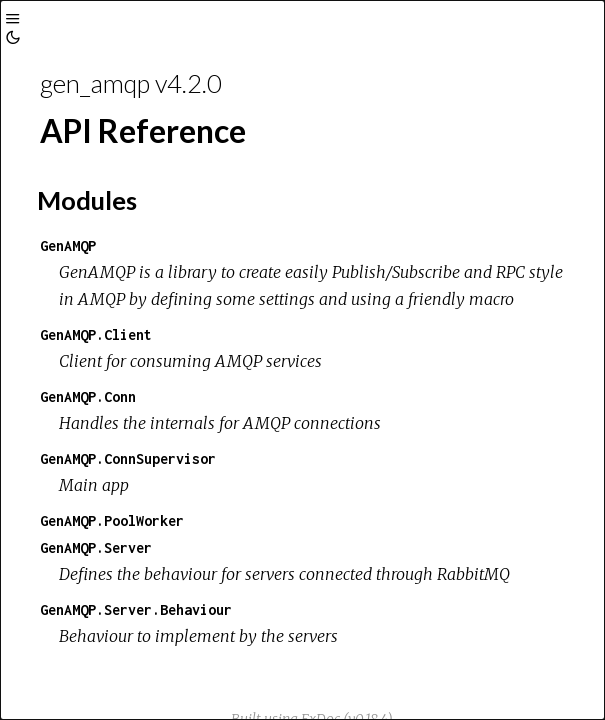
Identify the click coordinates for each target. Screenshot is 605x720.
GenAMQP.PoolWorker (112, 520)
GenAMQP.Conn (88, 396)
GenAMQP (68, 245)
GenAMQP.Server (96, 547)
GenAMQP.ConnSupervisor (128, 458)
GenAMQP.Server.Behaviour (136, 609)
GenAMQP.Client (96, 334)
